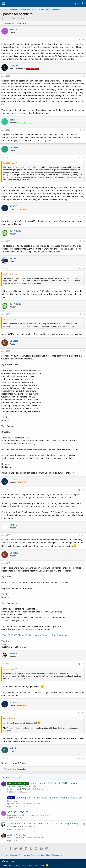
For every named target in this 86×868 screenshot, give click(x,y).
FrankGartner (12, 815)
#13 (83, 664)
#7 (84, 269)
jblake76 (14, 120)
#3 (84, 130)
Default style (8, 861)
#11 (83, 535)
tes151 (13, 259)
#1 (84, 40)
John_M (13, 525)
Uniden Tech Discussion (36, 789)
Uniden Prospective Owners (40, 815)
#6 (84, 241)
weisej (13, 748)
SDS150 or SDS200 (18, 812)
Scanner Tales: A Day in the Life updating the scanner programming (43, 824)
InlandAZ (14, 654)
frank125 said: (9, 163)
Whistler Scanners (33, 804)
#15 (83, 758)
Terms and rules (19, 865)
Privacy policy (33, 865)
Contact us (6, 865)
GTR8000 (14, 66)
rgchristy (10, 804)
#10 (83, 490)
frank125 (7, 18)
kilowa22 (14, 147)
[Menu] (4, 3)
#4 (84, 158)
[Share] (80, 40)
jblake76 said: (9, 669)
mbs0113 (14, 341)
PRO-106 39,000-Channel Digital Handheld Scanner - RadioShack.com (34, 635)
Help (43, 865)
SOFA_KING (16, 231)
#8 (84, 314)
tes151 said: (8, 320)
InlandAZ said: (9, 718)
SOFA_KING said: (11, 274)
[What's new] (83, 3)
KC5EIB (13, 206)
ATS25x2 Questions (18, 835)
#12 (83, 563)
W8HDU (10, 838)
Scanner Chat (30, 826)
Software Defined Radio (35, 838)
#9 (84, 351)
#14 (83, 713)
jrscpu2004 (11, 789)
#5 (84, 217)
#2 (84, 76)
